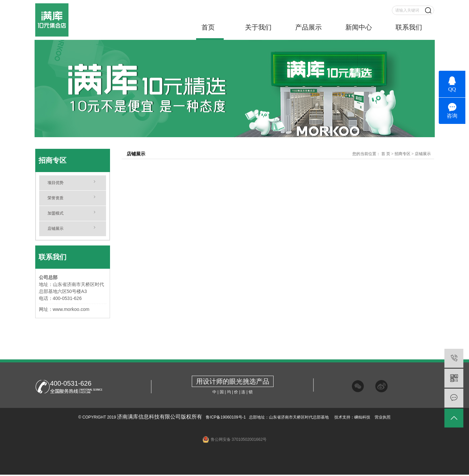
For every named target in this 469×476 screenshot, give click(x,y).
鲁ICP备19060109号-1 (225, 417)
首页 (208, 27)
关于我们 (258, 27)
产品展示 (308, 27)
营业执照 (383, 417)
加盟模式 (56, 213)
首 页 (386, 154)
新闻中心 (359, 27)
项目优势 (56, 183)
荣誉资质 (56, 198)
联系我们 (409, 27)
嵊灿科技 (362, 417)
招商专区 (403, 154)
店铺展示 (56, 229)
